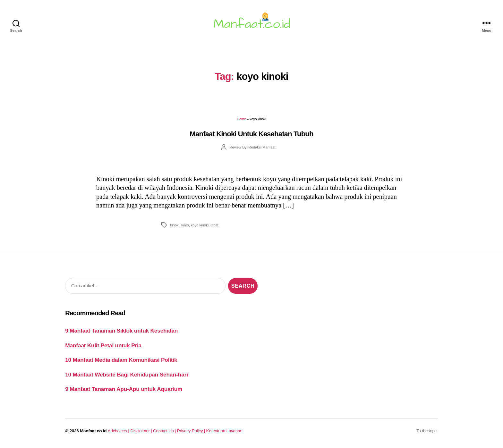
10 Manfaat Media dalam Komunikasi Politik (121, 360)
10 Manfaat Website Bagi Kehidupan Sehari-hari (127, 375)
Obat (214, 225)
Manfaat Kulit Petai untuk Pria (103, 345)
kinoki (175, 225)
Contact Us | (165, 431)
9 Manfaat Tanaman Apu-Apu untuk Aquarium (124, 389)
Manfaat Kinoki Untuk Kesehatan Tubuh (251, 134)
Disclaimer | (142, 431)
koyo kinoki (200, 225)
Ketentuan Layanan (224, 431)
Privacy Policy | (192, 431)
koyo (185, 225)
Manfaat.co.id (93, 431)
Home (241, 119)
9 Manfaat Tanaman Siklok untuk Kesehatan (121, 331)
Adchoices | (119, 431)
